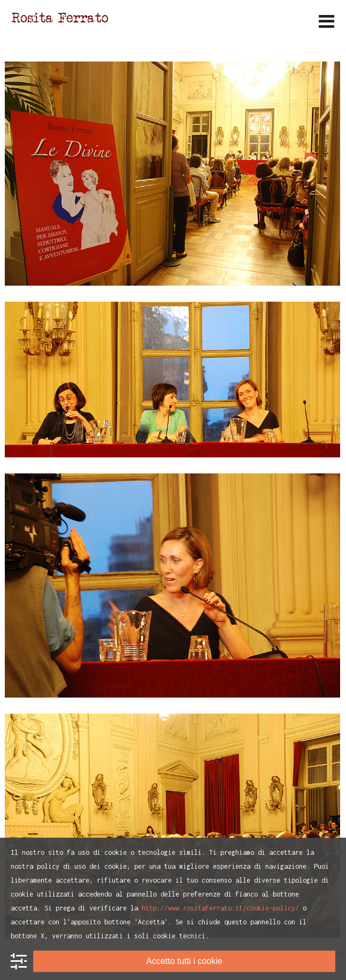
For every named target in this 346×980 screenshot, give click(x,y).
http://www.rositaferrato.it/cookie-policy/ (220, 908)
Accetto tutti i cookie (184, 961)
